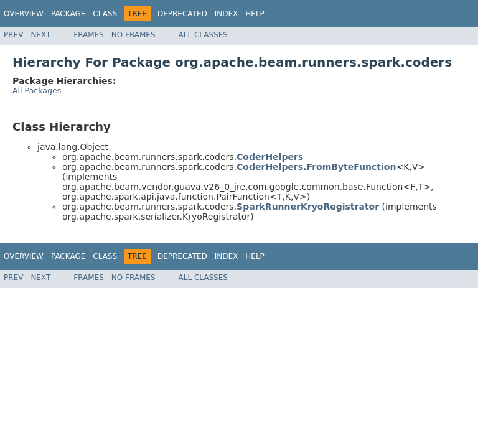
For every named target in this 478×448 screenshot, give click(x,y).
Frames (89, 35)
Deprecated (182, 14)
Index (227, 14)
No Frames (134, 35)
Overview (24, 14)
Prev (13, 35)
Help (255, 14)
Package (68, 14)
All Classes (203, 35)
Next (40, 35)
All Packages (37, 91)
